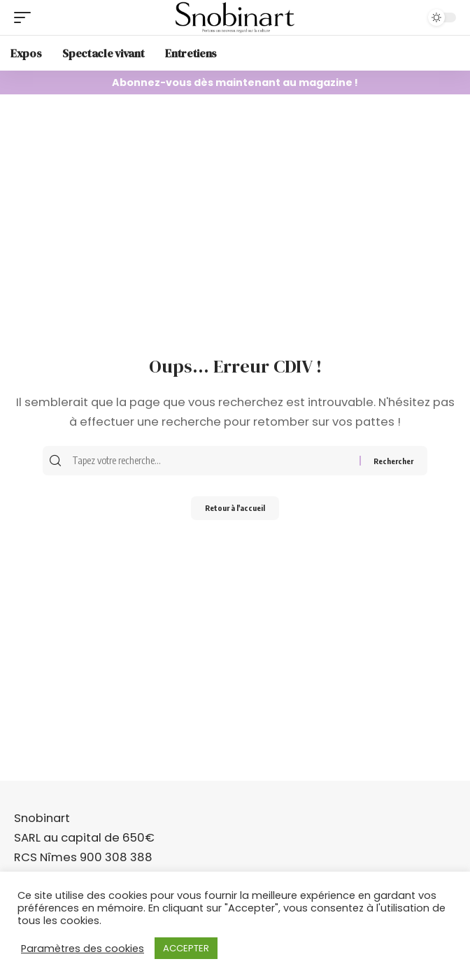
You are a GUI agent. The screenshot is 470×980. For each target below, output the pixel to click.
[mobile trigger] (26, 17)
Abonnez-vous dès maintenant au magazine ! (235, 82)
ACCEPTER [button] (186, 948)
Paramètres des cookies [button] (83, 949)
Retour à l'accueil (235, 508)
